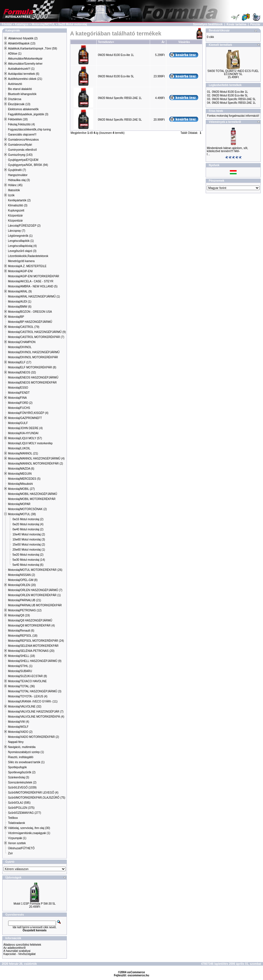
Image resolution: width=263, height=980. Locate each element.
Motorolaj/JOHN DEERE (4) (25, 428)
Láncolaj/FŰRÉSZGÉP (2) (24, 226)
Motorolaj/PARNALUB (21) (24, 600)
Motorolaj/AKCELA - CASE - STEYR (30, 281)
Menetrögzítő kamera (21, 261)
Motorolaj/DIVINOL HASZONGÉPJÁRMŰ (34, 352)
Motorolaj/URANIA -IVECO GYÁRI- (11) (33, 701)
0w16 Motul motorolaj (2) (28, 519)
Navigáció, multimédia (22, 747)
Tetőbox (13, 818)
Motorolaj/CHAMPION (22, 342)
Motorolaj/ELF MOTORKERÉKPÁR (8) (32, 367)
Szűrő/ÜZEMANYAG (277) (24, 813)
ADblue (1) (15, 54)
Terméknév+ (106, 42)
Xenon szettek (17, 843)
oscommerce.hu (138, 975)
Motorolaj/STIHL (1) (20, 666)
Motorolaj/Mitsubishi (20, 484)
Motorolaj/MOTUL (43, 24)
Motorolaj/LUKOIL (19, 448)
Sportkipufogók (17, 767)
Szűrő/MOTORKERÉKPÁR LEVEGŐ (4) (33, 793)
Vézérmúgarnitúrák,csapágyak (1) (29, 833)
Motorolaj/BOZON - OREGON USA (30, 312)
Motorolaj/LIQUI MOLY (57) (25, 438)
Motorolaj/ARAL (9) (20, 291)
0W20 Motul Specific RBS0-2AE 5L (120, 120)
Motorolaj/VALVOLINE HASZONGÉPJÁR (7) (36, 712)
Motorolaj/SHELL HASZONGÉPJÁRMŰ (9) (35, 661)
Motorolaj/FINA (17, 398)
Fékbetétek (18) (18, 119)
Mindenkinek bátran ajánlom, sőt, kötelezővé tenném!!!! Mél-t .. (227, 151)
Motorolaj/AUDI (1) (20, 302)
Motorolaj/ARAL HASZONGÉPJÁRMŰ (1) (34, 297)
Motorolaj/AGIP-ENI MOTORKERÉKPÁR (33, 276)
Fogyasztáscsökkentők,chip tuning (29, 129)
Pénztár (255, 24)
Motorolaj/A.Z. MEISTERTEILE (27, 266)
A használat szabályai (17, 951)
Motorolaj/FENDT (19, 393)
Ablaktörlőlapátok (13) (21, 43)
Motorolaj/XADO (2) (20, 732)
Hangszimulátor (18, 175)
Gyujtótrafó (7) (17, 170)
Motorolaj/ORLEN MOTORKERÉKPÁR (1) (34, 595)
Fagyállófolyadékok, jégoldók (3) (28, 114)
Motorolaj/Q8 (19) (19, 615)
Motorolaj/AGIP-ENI (20, 271)
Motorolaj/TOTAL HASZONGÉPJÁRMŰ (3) (35, 691)
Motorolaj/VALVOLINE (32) (25, 707)
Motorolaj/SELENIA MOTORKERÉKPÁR (33, 646)
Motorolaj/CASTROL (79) (23, 327)
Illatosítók (14, 190)
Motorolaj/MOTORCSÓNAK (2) (27, 509)
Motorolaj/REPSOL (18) (23, 636)
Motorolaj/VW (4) (18, 722)
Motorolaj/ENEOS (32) (22, 372)
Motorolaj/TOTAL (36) (21, 686)
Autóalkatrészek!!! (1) (21, 69)
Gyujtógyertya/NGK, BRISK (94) (28, 165)
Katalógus (22, 24)
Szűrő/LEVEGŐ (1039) (22, 788)
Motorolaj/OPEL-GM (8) (23, 580)
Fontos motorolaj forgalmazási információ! (233, 116)
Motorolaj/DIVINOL (20, 347)
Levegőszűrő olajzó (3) (22, 251)
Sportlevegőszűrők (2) (22, 772)
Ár (163, 42)
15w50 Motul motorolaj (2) (29, 545)
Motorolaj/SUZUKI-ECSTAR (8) (27, 676)
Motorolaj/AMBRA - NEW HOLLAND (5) (33, 286)
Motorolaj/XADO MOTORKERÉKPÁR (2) (33, 737)
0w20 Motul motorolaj (72, 24)
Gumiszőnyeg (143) (20, 155)
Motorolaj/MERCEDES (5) (24, 479)
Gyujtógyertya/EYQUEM (23, 160)
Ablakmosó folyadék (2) (23, 38)
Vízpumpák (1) (17, 838)
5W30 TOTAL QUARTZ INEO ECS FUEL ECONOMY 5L (233, 73)
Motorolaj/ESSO (18, 388)
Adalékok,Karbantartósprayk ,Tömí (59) (32, 49)
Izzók (11, 195)
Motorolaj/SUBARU (20, 671)
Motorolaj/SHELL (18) (21, 656)
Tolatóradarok (16, 823)
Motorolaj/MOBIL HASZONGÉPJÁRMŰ (32, 494)
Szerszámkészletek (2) (22, 782)
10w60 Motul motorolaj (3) (29, 539)
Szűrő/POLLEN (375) (21, 808)
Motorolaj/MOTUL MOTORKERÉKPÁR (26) (35, 570)
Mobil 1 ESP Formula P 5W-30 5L (35, 904)
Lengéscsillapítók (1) (21, 241)
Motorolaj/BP (16, 317)
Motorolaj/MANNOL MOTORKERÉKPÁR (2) (35, 464)
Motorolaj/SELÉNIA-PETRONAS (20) (31, 651)
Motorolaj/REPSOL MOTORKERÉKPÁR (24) (36, 641)
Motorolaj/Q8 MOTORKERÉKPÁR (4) (31, 626)
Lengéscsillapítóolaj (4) (22, 246)
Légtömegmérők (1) (20, 236)
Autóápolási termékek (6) (23, 74)
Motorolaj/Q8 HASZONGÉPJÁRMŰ (30, 620)
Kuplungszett (16, 210)
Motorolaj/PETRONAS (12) (25, 610)
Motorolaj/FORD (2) (20, 403)
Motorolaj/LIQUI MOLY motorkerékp (30, 443)
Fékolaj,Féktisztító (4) (21, 124)
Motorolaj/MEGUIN (20, 474)
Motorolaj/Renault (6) (21, 631)
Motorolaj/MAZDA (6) (21, 469)
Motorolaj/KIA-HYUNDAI (23, 433)
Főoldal (7, 24)
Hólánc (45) (15, 185)
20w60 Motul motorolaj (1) (29, 550)
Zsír (10, 853)
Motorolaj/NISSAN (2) (21, 575)
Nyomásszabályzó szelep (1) (26, 752)
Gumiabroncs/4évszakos (23, 140)
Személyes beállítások (208, 24)
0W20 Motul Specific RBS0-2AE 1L (120, 98)
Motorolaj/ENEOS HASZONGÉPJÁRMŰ (33, 378)
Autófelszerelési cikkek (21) (25, 79)
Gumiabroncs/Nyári (20, 145)
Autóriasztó (15, 84)
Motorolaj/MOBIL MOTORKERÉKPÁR (32, 499)
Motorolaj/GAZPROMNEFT (25, 418)
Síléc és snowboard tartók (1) (26, 762)
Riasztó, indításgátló (21, 757)
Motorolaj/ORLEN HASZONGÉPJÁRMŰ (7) (35, 590)
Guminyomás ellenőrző (22, 150)
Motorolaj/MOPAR (19, 504)
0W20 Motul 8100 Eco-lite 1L (116, 55)
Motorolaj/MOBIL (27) (21, 489)
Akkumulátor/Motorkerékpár (25, 59)
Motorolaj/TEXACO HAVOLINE (27, 681)
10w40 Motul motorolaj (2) (29, 534)
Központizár (15, 216)
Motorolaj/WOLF (18, 727)
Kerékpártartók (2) (19, 200)
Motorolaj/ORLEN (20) (22, 585)
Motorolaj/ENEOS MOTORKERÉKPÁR (32, 383)
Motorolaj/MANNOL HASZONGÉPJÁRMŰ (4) (36, 459)
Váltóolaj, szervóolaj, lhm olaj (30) (29, 828)
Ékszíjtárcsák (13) (19, 104)
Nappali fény (16, 742)
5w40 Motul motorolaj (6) (28, 565)
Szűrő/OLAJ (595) (19, 803)
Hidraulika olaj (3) (19, 180)
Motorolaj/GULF (18, 423)
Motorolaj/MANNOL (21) (23, 453)
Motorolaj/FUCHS (19, 408)
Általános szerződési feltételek (22, 945)
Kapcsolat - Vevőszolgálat (20, 954)
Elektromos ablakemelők (23, 109)
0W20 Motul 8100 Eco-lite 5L (116, 76)
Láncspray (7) (16, 231)
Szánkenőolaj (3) (18, 777)
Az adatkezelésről (14, 948)
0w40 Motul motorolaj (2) (28, 529)
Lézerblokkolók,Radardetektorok (28, 256)
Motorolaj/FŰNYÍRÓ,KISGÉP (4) (28, 413)
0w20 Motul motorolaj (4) (28, 524)
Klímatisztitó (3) (18, 205)
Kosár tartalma (237, 24)
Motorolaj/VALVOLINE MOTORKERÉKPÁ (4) (36, 717)
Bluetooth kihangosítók (22, 94)
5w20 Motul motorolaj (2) (28, 555)
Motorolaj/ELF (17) (20, 362)
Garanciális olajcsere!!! (22, 135)
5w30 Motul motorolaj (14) (29, 560)
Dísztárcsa (14, 99)
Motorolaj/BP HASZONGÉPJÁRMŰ (30, 322)
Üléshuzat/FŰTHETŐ (21, 848)
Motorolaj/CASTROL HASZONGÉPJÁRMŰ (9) (37, 332)
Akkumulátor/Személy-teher (25, 64)
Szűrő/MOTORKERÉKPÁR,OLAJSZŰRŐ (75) (37, 798)
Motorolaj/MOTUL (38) (22, 514)
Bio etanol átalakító (20, 89)
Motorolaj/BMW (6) (20, 307)
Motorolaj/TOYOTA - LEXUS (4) (28, 696)
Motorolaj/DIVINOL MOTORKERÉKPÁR (33, 357)
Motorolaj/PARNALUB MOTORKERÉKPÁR (35, 605)
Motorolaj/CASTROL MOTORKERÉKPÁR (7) (36, 337)
